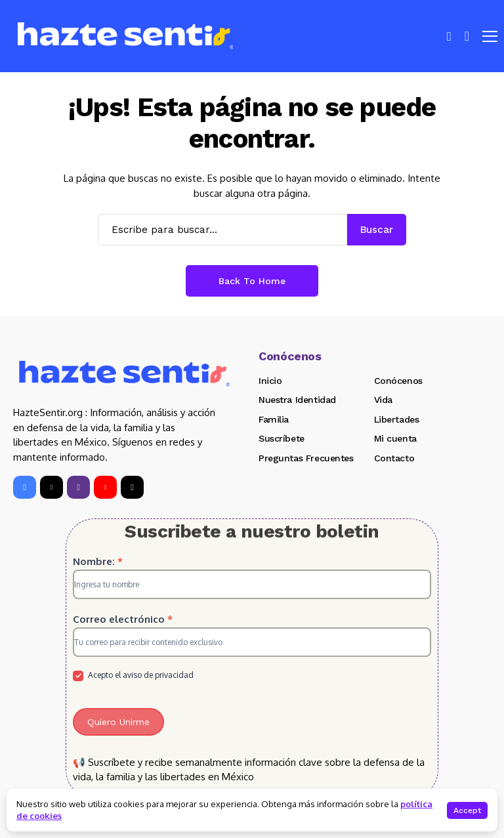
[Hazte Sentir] (125, 36)
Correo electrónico (123, 619)
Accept (467, 810)
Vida (383, 400)
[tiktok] (132, 487)
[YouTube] (105, 487)
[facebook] (25, 487)
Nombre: (98, 561)
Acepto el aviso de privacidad (133, 676)
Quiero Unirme (118, 722)
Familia (274, 419)
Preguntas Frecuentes (306, 458)
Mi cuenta (395, 438)
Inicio (270, 381)
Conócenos (398, 381)
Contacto (394, 458)
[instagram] (78, 487)
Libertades (397, 419)
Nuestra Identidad (297, 400)
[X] (52, 487)
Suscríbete (282, 438)
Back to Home (252, 281)
